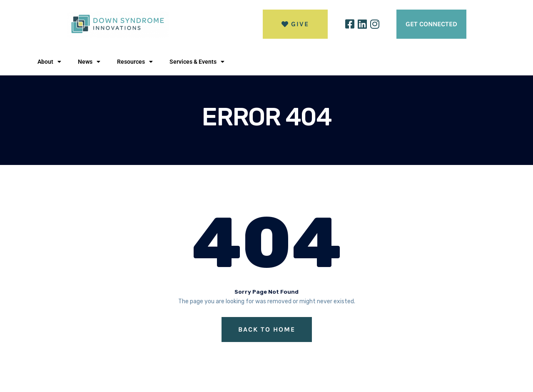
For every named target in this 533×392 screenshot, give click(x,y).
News (89, 62)
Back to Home (267, 329)
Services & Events (197, 62)
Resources (135, 62)
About (49, 62)
